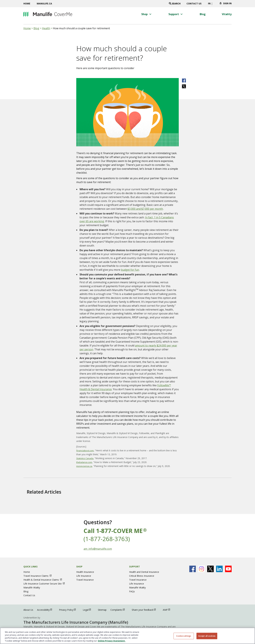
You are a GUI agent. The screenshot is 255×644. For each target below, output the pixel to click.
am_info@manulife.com (98, 549)
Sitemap (102, 610)
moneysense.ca (84, 466)
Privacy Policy (69, 610)
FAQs (132, 591)
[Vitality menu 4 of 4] (227, 14)
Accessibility (46, 610)
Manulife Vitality (32, 588)
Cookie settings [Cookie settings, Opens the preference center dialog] (184, 636)
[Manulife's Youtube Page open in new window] (228, 569)
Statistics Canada (85, 458)
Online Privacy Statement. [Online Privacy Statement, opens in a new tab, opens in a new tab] (112, 641)
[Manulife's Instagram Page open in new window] (201, 569)
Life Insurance (84, 576)
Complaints (119, 610)
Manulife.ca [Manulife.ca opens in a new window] (44, 3)
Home (27, 3)
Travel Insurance (85, 580)
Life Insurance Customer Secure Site (46, 584)
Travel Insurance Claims (39, 576)
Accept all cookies (207, 636)
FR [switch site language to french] (209, 3)
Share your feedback (145, 610)
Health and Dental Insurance (144, 572)
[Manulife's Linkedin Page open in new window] (219, 569)
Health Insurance (85, 572)
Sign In (227, 3)
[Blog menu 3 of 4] (203, 14)
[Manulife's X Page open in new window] (210, 569)
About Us (28, 610)
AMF (168, 610)
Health (46, 28)
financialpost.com (85, 451)
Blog (36, 28)
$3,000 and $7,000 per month (145, 209)
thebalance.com (84, 462)
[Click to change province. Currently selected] (215, 4)
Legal (88, 610)
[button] (147, 14)
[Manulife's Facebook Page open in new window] (193, 569)
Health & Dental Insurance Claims (44, 580)
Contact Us (194, 3)
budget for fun (130, 270)
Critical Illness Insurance (142, 576)
